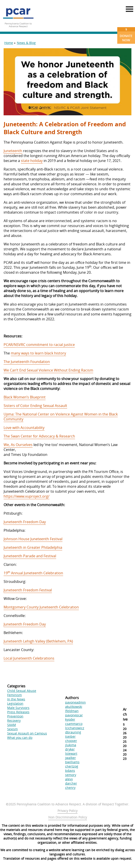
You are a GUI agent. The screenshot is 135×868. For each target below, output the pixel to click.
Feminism (14, 695)
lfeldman (72, 711)
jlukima (71, 745)
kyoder (70, 719)
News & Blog (26, 43)
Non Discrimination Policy (68, 817)
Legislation (15, 703)
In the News (16, 699)
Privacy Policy (67, 811)
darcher (71, 783)
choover (71, 741)
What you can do (20, 738)
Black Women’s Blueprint (25, 397)
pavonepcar (74, 715)
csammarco (74, 724)
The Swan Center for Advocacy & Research (39, 436)
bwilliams (72, 762)
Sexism (12, 729)
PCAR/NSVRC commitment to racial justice (39, 345)
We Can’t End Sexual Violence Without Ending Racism (48, 370)
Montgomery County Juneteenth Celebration (41, 607)
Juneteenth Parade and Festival (30, 556)
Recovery (14, 720)
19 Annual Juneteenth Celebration (33, 573)
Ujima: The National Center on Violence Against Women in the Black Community (61, 417)
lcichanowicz (75, 728)
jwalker (71, 758)
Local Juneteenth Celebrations (29, 658)
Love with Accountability (24, 428)
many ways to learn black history (38, 353)
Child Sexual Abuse (22, 691)
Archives (125, 717)
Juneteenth (13, 151)
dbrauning (73, 732)
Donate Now (126, 35)
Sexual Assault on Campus (27, 733)
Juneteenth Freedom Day (25, 522)
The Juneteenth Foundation (27, 362)
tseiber (70, 736)
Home (9, 43)
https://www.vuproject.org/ (27, 496)
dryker (70, 749)
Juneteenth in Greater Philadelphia (33, 547)
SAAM (12, 725)
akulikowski (74, 707)
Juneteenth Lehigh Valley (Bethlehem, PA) (38, 641)
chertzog (72, 766)
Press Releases (18, 712)
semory (71, 775)
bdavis (70, 771)
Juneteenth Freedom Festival (28, 590)
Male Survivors (18, 708)
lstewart (71, 753)
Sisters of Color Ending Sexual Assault (35, 406)
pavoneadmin (75, 702)
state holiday (32, 161)
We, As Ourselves (18, 445)
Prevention (15, 716)
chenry (70, 788)
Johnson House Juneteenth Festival (33, 539)
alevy (69, 779)
